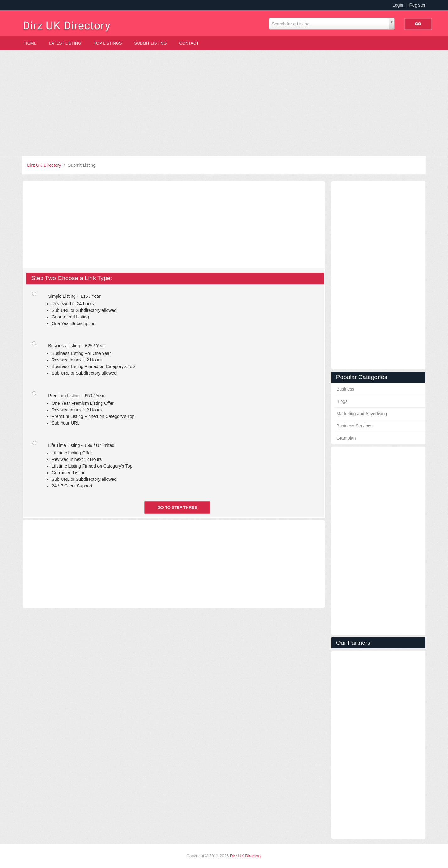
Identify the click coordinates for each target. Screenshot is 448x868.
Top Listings (108, 43)
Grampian (346, 438)
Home (30, 43)
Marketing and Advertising (362, 414)
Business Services (354, 426)
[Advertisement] (224, 103)
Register (418, 5)
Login (398, 5)
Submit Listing (151, 43)
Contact (189, 43)
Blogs (342, 401)
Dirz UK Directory (45, 165)
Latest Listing (65, 43)
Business (345, 389)
